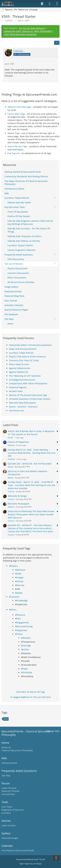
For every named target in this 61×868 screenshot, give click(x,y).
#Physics (13, 566)
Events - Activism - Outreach (23, 407)
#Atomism (20, 570)
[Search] (42, 4)
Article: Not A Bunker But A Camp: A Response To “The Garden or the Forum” (31, 433)
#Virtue (19, 634)
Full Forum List (16, 411)
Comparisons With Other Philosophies (28, 383)
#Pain (18, 619)
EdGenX (11, 507)
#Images (19, 577)
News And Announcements (23, 349)
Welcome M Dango (17, 496)
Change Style (53, 731)
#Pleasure (20, 615)
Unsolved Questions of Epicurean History (30, 399)
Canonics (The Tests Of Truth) (24, 360)
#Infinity (19, 581)
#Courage (26, 646)
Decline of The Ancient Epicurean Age (28, 395)
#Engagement (22, 622)
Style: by (31, 864)
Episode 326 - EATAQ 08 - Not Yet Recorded (30, 464)
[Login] (50, 4)
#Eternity (20, 585)
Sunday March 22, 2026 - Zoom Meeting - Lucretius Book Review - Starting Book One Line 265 (32, 453)
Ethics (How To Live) (19, 364)
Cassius (9, 20)
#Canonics (14, 597)
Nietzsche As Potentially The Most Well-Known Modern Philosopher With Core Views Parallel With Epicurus (31, 514)
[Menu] (57, 4)
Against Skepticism (19, 372)
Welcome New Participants (23, 403)
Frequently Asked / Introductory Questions (30, 345)
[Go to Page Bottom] (56, 858)
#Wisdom (26, 638)
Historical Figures (18, 387)
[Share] (57, 43)
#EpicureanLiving (24, 626)
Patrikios (11, 459)
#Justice (25, 649)
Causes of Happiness (18, 442)
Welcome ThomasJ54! (19, 504)
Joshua (11, 467)
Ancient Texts (16, 391)
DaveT (11, 438)
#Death (19, 593)
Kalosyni (11, 445)
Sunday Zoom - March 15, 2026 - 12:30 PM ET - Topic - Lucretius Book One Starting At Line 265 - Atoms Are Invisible (32, 485)
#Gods (18, 574)
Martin (11, 478)
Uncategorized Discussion (22, 380)
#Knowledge (21, 600)
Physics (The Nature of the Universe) (27, 357)
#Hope (24, 669)
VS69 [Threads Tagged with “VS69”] (6, 719)
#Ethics (13, 610)
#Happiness (21, 630)
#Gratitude (27, 672)
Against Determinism (20, 368)
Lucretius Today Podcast (21, 353)
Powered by (31, 859)
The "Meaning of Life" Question (25, 376)
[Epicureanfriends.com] (8, 4)
